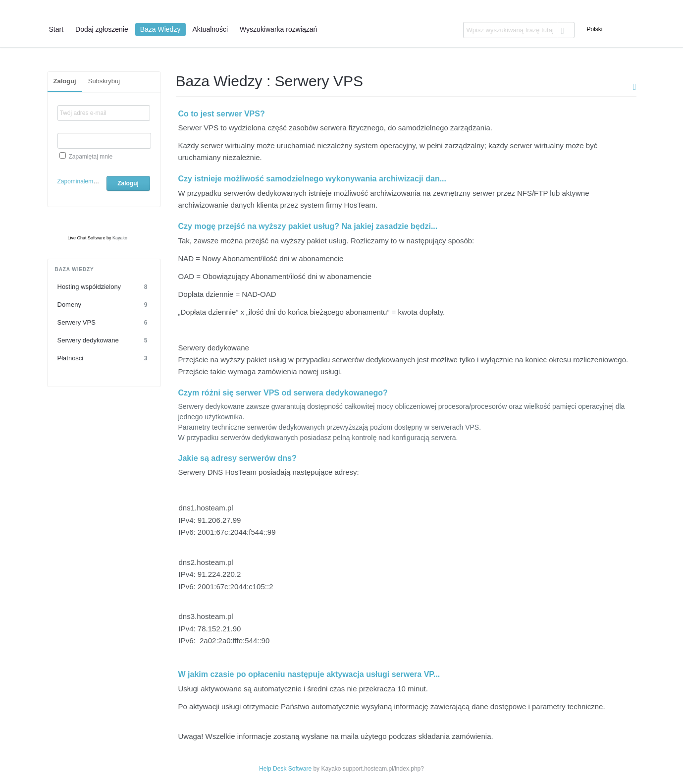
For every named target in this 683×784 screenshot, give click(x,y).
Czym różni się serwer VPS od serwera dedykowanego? (283, 393)
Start (56, 29)
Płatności (104, 358)
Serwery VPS (104, 323)
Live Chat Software (87, 238)
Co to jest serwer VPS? (222, 114)
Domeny (104, 305)
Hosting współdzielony (104, 287)
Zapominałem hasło (83, 181)
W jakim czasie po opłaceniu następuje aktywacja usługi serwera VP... (309, 674)
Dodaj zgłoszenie (102, 29)
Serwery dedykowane (104, 340)
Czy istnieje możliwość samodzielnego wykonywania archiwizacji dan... (313, 179)
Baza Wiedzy (160, 29)
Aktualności (210, 29)
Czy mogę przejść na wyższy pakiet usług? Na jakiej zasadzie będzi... (308, 226)
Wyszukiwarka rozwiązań (278, 29)
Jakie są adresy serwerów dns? (237, 458)
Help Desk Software (285, 769)
